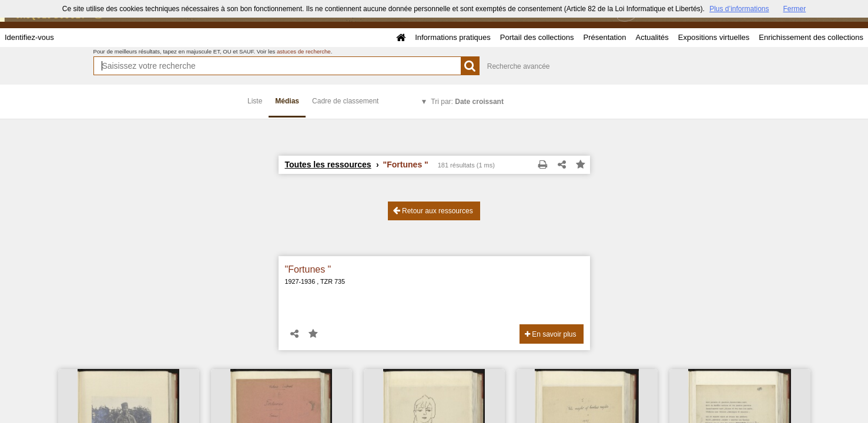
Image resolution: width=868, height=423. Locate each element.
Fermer (795, 9)
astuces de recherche (304, 51)
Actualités (652, 37)
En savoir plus (551, 334)
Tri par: (467, 102)
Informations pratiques (453, 37)
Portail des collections (537, 37)
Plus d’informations (739, 9)
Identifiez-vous (29, 37)
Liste (255, 101)
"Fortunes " (308, 269)
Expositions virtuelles (714, 37)
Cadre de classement (345, 101)
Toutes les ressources (328, 164)
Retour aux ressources (433, 211)
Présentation (604, 37)
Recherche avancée (519, 66)
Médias (287, 101)
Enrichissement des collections (811, 37)
